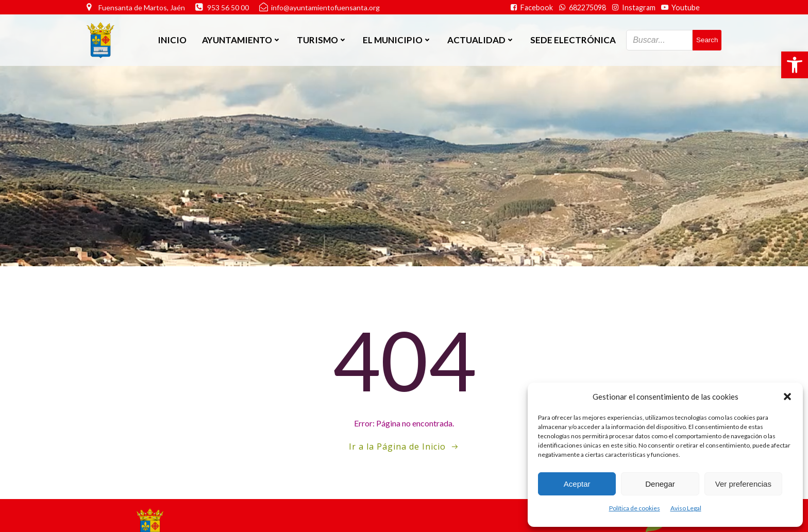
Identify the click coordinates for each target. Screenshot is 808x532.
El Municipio (397, 40)
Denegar (660, 484)
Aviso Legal (686, 508)
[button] (795, 65)
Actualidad (481, 40)
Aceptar (577, 484)
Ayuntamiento (242, 40)
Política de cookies (635, 508)
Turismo (322, 40)
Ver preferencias (743, 484)
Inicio (172, 40)
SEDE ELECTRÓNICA (573, 40)
